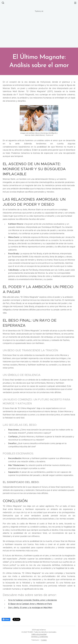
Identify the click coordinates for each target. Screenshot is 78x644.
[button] (3, 3)
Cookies (44, 640)
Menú (75, 3)
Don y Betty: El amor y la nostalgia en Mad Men (30, 608)
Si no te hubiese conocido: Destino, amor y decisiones (33, 600)
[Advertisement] (39, 30)
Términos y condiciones (39, 637)
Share (6, 619)
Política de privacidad (39, 634)
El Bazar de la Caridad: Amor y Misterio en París (30, 604)
